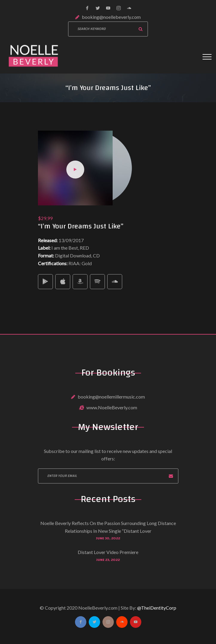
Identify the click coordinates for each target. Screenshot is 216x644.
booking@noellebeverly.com (111, 17)
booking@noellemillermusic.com (111, 397)
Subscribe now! (171, 476)
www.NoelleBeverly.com (112, 407)
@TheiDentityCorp (157, 608)
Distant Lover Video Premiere (108, 552)
